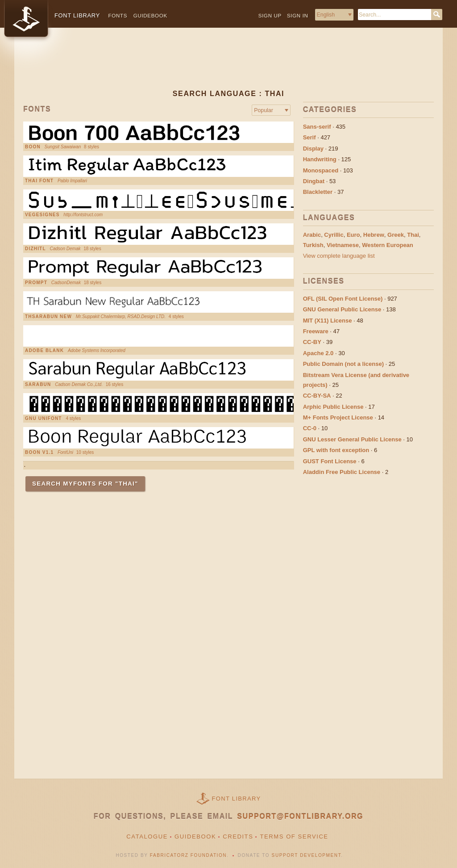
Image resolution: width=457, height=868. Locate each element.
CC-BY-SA (317, 396)
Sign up (270, 15)
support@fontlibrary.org (300, 816)
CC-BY (312, 342)
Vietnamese (343, 245)
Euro (353, 235)
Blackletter (318, 192)
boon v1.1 (39, 453)
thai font (39, 181)
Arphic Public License (333, 407)
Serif (310, 137)
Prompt (36, 283)
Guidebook (150, 15)
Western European (388, 245)
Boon (33, 147)
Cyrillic (334, 235)
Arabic (312, 235)
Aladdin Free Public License (342, 472)
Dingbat (314, 181)
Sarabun (38, 385)
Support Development (307, 855)
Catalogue (147, 837)
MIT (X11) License (328, 321)
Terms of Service (294, 837)
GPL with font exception (336, 450)
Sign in (298, 15)
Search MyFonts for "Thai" (85, 484)
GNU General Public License (342, 309)
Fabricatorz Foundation (188, 855)
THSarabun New (48, 317)
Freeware (316, 331)
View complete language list (339, 256)
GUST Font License (330, 461)
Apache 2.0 (318, 353)
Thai (413, 235)
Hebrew (374, 235)
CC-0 (310, 428)
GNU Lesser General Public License (352, 439)
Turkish (313, 245)
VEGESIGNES (42, 215)
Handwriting (320, 159)
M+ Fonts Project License (338, 417)
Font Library (237, 799)
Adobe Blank (44, 351)
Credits (238, 837)
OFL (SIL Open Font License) (343, 299)
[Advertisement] (228, 66)
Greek (396, 235)
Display (313, 149)
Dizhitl (35, 249)
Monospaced (321, 170)
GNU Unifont (44, 419)
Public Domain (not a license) (343, 364)
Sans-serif (317, 127)
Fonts (118, 15)
